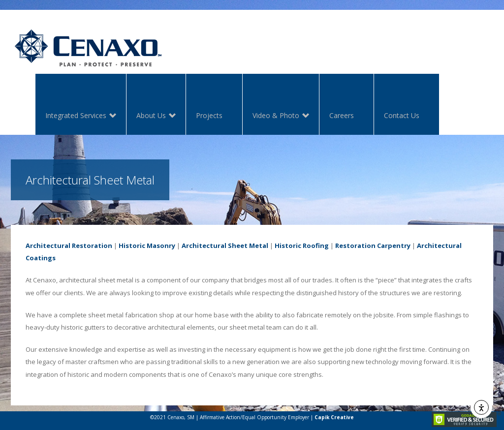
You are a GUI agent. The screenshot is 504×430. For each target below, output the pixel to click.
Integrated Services (76, 116)
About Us (151, 116)
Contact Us (402, 115)
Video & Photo (276, 116)
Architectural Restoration (69, 246)
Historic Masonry (147, 246)
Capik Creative (334, 417)
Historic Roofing (302, 246)
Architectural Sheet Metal (225, 246)
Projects (209, 115)
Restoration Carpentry (373, 246)
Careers (342, 115)
